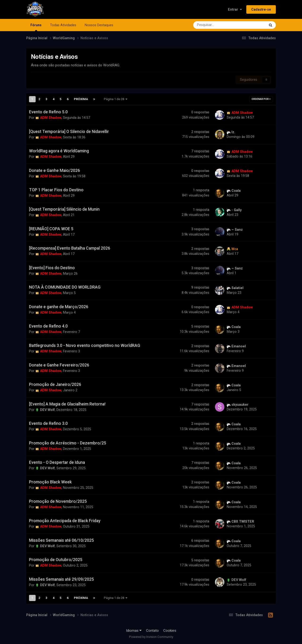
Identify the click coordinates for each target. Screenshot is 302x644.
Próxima (81, 99)
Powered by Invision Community (151, 637)
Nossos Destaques (99, 25)
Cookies (170, 631)
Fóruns (36, 27)
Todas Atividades (63, 25)
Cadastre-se (261, 9)
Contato (152, 631)
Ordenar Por (261, 99)
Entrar (235, 9)
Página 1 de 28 (116, 99)
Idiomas (134, 631)
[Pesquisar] (216, 25)
